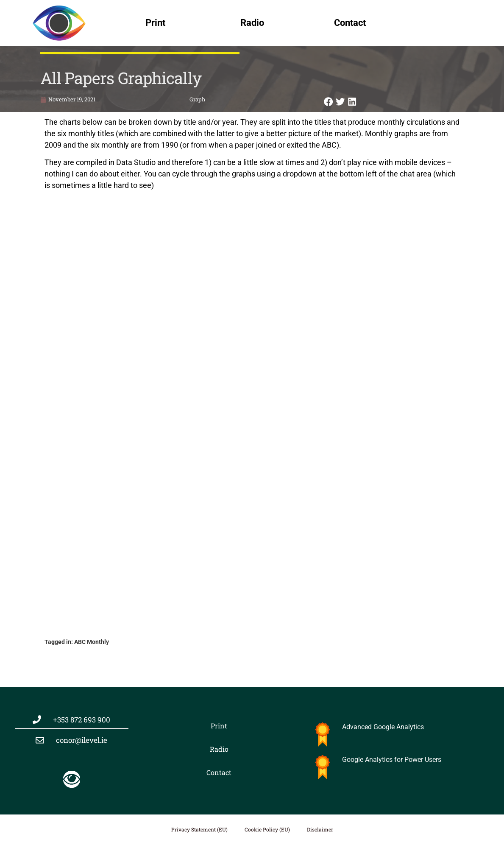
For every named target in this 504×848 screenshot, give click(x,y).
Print (155, 23)
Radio (252, 23)
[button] (329, 102)
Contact (350, 23)
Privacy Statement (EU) (199, 829)
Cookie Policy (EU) (267, 829)
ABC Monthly (92, 642)
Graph (197, 99)
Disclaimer (320, 829)
